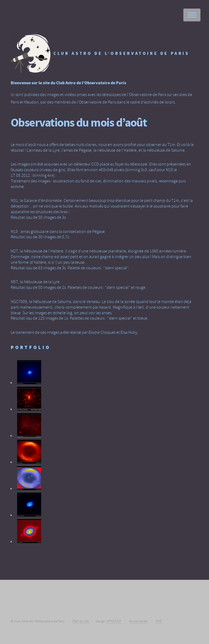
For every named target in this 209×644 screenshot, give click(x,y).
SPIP (158, 621)
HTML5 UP (114, 621)
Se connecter (138, 621)
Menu (192, 15)
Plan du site (81, 621)
